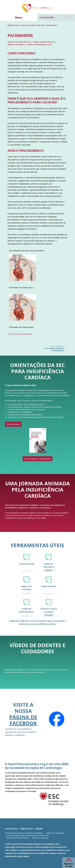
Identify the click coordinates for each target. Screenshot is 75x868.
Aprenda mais (13, 424)
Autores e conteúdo (40, 838)
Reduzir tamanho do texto (44, 42)
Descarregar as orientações (37, 459)
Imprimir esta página (16, 44)
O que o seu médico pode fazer (33, 25)
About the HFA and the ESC (18, 838)
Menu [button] (19, 18)
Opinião (39, 829)
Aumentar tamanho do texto (19, 42)
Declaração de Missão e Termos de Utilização (24, 833)
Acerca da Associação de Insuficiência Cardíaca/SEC (28, 835)
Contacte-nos (11, 829)
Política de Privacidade (55, 833)
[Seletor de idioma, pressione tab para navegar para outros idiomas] (53, 17)
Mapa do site (27, 829)
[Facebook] (57, 719)
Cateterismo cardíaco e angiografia (53, 348)
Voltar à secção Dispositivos (20, 334)
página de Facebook (23, 720)
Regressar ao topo (69, 865)
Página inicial (13, 25)
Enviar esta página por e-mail (40, 44)
